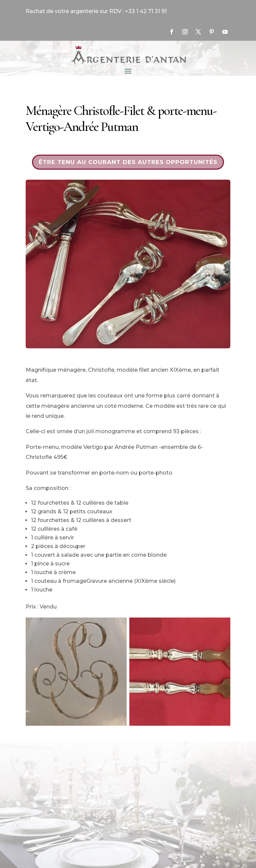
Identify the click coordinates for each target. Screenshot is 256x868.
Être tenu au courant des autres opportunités (128, 162)
